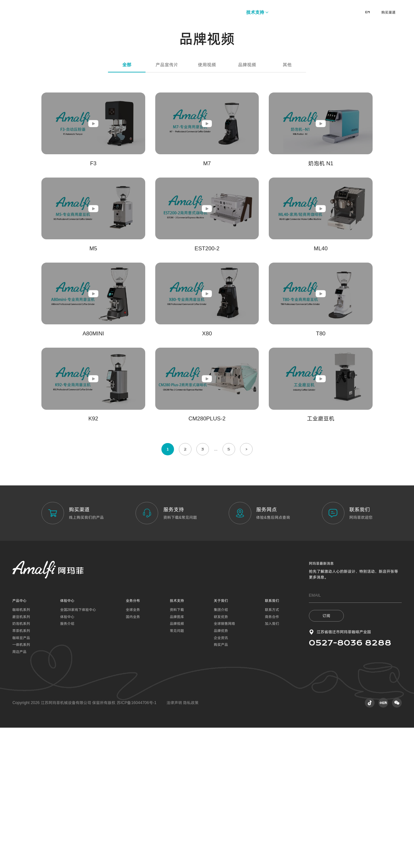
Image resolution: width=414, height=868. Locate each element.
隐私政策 (191, 843)
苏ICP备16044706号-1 (137, 843)
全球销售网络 (224, 764)
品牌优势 (221, 771)
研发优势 (221, 757)
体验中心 (67, 757)
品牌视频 (247, 205)
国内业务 (133, 757)
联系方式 (272, 750)
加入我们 (272, 764)
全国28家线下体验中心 (78, 750)
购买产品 (221, 785)
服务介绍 (67, 764)
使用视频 (207, 205)
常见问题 (177, 771)
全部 (127, 205)
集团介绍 (221, 750)
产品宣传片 (167, 205)
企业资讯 (221, 778)
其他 (287, 205)
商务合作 (272, 757)
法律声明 (175, 843)
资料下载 (177, 750)
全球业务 (133, 750)
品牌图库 (177, 757)
